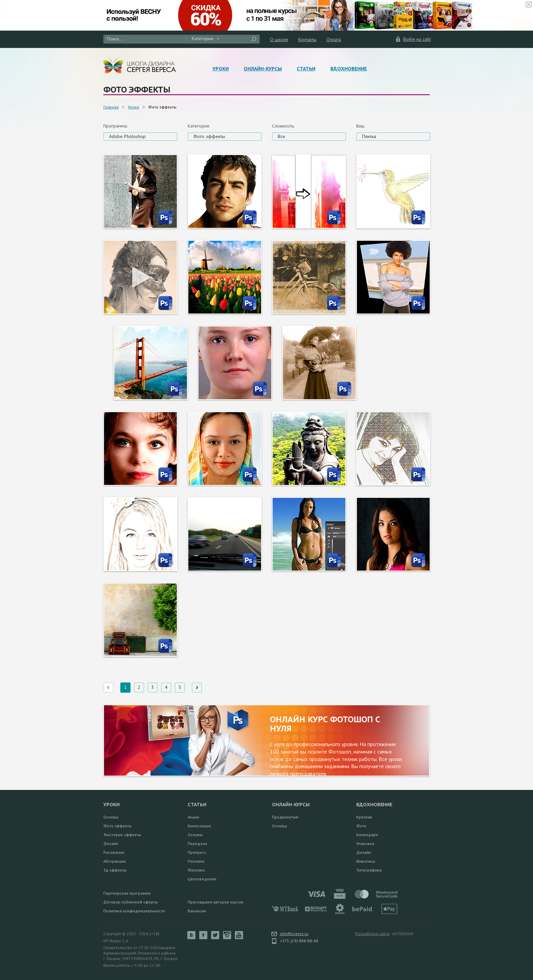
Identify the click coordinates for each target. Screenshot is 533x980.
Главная (111, 107)
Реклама (196, 861)
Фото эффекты (117, 826)
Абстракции (115, 861)
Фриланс (196, 870)
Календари (367, 835)
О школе (279, 39)
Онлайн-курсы (263, 69)
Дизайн (111, 843)
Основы (111, 817)
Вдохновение (349, 69)
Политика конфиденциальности (134, 911)
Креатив (364, 817)
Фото (361, 826)
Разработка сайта (372, 934)
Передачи (197, 843)
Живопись (366, 861)
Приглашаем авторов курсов (216, 902)
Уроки (221, 69)
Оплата (334, 39)
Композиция (199, 826)
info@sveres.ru (294, 934)
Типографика (369, 870)
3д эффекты (115, 870)
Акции (193, 817)
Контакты (307, 39)
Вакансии (197, 911)
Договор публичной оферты (131, 902)
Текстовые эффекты (122, 835)
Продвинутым (285, 817)
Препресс (197, 852)
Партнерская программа (127, 893)
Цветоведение (202, 879)
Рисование (114, 852)
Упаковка (365, 843)
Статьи (306, 69)
